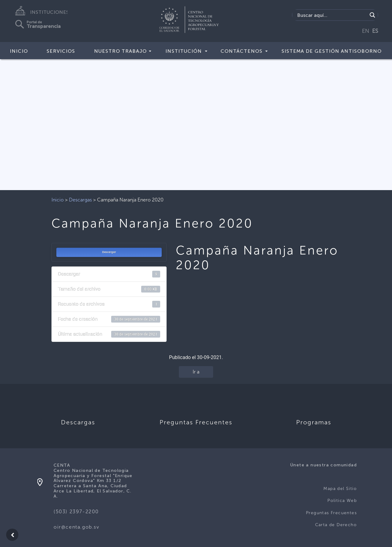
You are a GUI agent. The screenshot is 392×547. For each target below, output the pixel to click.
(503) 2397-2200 (76, 512)
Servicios (61, 51)
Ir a (196, 372)
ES (375, 31)
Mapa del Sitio (340, 489)
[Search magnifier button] (372, 15)
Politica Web (342, 501)
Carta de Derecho (336, 525)
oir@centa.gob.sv (77, 527)
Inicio (19, 51)
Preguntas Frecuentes (331, 513)
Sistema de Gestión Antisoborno (332, 51)
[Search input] (332, 15)
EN (366, 31)
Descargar (109, 252)
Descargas (80, 200)
